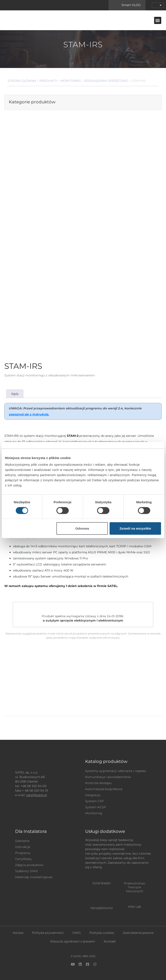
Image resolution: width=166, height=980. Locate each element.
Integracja (93, 795)
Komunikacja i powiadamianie (108, 777)
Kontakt (110, 941)
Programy (23, 853)
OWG (77, 933)
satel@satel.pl (37, 795)
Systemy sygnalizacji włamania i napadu (116, 771)
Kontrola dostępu (98, 783)
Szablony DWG (27, 871)
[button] (158, 20)
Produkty (48, 81)
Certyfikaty (23, 859)
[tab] (15, 394)
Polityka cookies (102, 933)
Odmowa (82, 528)
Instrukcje (23, 847)
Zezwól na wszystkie (135, 528)
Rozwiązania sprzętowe (106, 81)
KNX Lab (135, 907)
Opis (15, 394)
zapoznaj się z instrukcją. (29, 414)
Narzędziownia (102, 908)
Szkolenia (22, 841)
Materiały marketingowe (34, 877)
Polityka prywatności (48, 933)
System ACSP (96, 807)
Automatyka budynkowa (104, 789)
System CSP (94, 801)
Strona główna (22, 81)
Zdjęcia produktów (29, 865)
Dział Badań (102, 883)
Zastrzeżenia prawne (138, 933)
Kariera (18, 933)
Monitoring (71, 81)
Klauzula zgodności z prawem (73, 941)
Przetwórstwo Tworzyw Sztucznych (134, 887)
